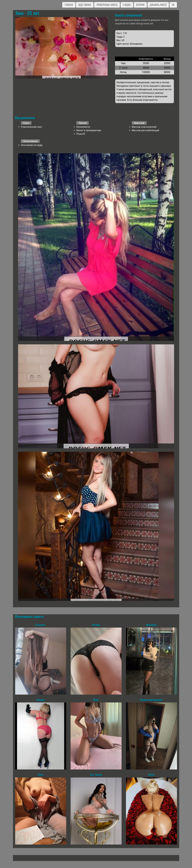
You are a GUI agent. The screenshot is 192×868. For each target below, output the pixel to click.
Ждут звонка (85, 5)
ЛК (173, 5)
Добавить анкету (158, 5)
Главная (69, 5)
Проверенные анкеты (107, 5)
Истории (140, 5)
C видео (127, 5)
